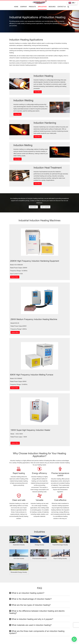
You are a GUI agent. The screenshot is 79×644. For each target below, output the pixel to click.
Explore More (15, 277)
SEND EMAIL (33, 207)
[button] (74, 639)
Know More (38, 92)
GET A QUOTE (45, 207)
